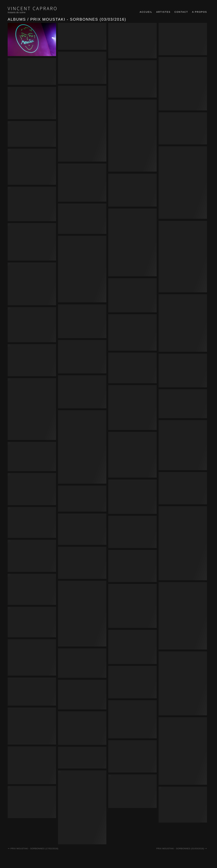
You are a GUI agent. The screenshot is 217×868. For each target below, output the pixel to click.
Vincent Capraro (33, 9)
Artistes (163, 12)
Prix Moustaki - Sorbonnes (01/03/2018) (182, 849)
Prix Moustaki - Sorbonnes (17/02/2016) (33, 849)
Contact (181, 12)
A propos (199, 12)
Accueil (146, 12)
